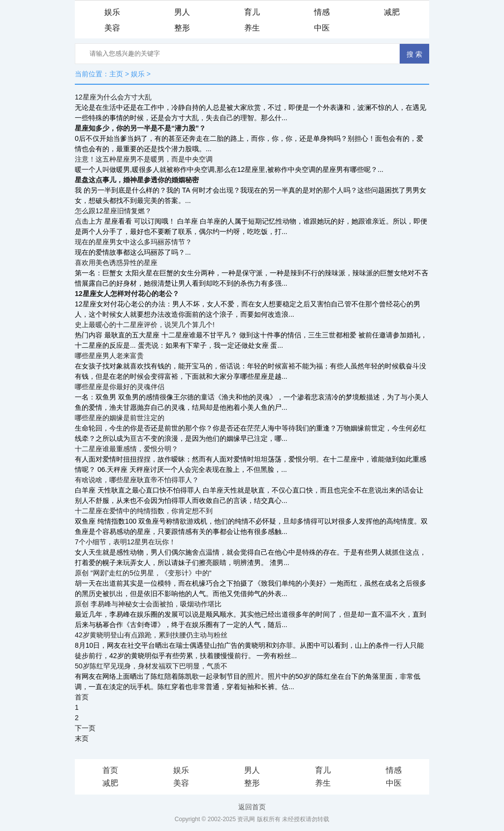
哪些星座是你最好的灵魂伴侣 (120, 387)
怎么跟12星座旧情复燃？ (113, 211)
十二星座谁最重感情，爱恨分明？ (126, 449)
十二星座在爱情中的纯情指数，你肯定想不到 (144, 511)
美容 (112, 28)
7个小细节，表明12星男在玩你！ (125, 542)
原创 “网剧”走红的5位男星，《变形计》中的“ (143, 573)
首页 (82, 697)
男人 (182, 12)
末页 (82, 738)
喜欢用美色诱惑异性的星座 (116, 263)
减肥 (392, 12)
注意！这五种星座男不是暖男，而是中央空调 (144, 159)
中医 (322, 28)
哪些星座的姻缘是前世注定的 (120, 418)
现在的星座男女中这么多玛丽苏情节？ (133, 242)
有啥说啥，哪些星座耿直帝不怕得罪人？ (137, 480)
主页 (116, 74)
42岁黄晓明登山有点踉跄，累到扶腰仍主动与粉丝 (151, 635)
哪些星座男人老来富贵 (109, 356)
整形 (182, 28)
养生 (252, 28)
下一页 (85, 728)
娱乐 (112, 12)
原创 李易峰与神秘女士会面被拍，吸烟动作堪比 (148, 604)
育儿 (252, 12)
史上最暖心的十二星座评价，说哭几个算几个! (145, 325)
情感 (322, 12)
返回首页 (252, 807)
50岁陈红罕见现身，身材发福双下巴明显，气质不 (151, 666)
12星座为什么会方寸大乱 (113, 97)
